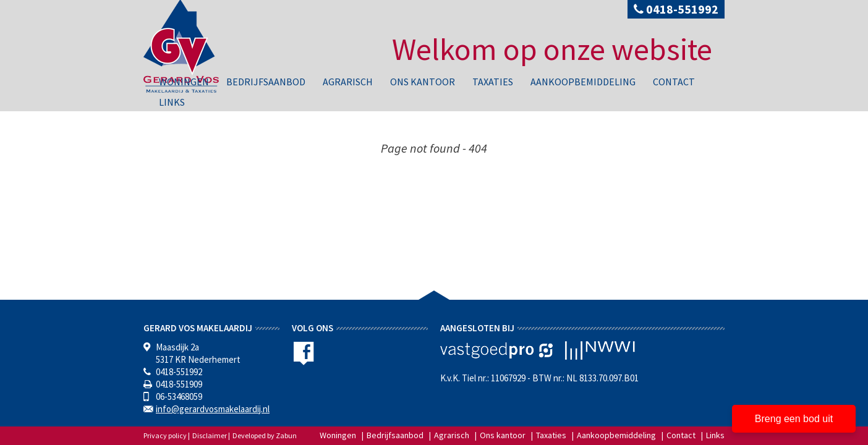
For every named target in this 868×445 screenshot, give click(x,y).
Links (172, 102)
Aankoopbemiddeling (583, 82)
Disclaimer (210, 435)
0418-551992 (676, 9)
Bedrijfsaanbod (266, 82)
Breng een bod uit (794, 419)
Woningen (184, 82)
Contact (674, 82)
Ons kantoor (423, 82)
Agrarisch (348, 82)
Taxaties (493, 82)
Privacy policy (165, 435)
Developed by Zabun (265, 435)
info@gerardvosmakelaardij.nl (213, 409)
